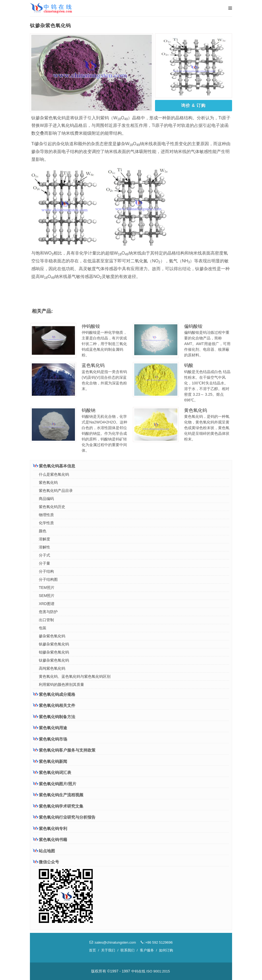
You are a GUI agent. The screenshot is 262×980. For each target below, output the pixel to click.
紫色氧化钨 (48, 482)
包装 (43, 628)
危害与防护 (48, 612)
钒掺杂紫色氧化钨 (54, 644)
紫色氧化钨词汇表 (52, 772)
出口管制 (46, 620)
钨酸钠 (89, 410)
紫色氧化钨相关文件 (54, 705)
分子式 (44, 555)
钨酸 (189, 365)
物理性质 (46, 515)
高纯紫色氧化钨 (52, 668)
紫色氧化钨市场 (50, 739)
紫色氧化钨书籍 (50, 840)
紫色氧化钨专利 (50, 828)
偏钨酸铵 (193, 326)
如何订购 (166, 950)
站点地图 (44, 851)
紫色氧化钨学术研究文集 (58, 806)
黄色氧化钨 (196, 410)
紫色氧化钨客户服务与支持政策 (64, 750)
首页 (92, 950)
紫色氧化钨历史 (52, 507)
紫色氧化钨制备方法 (54, 717)
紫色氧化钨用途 (50, 728)
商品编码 (46, 499)
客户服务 (147, 950)
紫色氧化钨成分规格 (54, 694)
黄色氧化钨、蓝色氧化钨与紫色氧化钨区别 (75, 676)
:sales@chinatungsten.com (113, 942)
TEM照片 (47, 588)
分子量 (44, 563)
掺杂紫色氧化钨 (52, 636)
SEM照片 (47, 596)
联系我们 (127, 950)
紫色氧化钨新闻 (50, 761)
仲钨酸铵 (91, 326)
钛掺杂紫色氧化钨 (54, 660)
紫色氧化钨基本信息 (54, 466)
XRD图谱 (47, 604)
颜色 (43, 531)
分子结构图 (48, 579)
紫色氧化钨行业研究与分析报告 (64, 817)
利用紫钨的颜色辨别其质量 (61, 684)
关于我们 (108, 950)
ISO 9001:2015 (158, 971)
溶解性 (44, 547)
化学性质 (46, 523)
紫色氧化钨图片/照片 (55, 784)
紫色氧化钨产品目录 (56, 491)
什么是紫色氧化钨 (54, 474)
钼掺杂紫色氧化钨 (54, 652)
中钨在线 (138, 971)
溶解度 (44, 539)
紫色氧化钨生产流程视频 (58, 795)
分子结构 (46, 571)
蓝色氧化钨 (93, 365)
